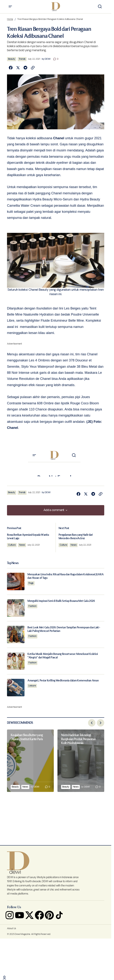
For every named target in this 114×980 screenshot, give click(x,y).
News (26, 544)
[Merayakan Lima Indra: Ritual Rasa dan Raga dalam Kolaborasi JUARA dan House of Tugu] (16, 579)
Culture (16, 544)
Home (10, 19)
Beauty (12, 59)
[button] (10, 7)
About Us (12, 927)
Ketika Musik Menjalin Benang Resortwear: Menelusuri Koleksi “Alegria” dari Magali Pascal (63, 653)
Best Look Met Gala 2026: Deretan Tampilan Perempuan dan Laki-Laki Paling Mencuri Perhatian (64, 627)
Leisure (32, 683)
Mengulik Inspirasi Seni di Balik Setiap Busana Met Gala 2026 (61, 598)
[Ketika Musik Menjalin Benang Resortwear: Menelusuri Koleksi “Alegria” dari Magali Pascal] (16, 658)
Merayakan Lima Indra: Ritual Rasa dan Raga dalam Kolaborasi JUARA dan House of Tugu (65, 574)
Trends (22, 59)
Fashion (32, 604)
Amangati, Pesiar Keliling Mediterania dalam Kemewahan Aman (63, 678)
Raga (31, 581)
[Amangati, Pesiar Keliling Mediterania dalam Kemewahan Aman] (16, 685)
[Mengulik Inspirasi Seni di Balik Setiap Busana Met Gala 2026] (16, 605)
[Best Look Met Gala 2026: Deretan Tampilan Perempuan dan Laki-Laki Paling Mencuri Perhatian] (16, 632)
